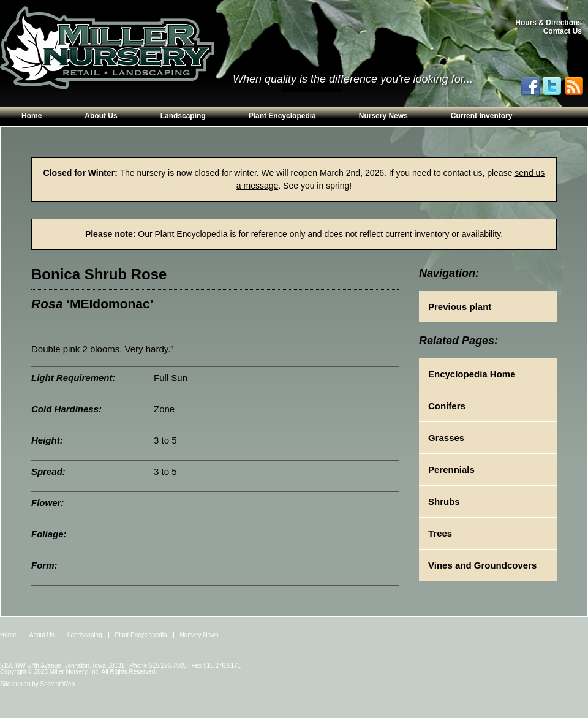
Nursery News (383, 116)
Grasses (446, 438)
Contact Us (563, 31)
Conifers (447, 406)
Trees (440, 533)
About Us (101, 116)
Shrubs (444, 501)
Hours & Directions (548, 23)
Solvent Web (58, 684)
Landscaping (183, 116)
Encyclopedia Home (472, 374)
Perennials (451, 470)
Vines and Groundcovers (482, 565)
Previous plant (460, 307)
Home (32, 116)
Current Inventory (482, 116)
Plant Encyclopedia (282, 116)
